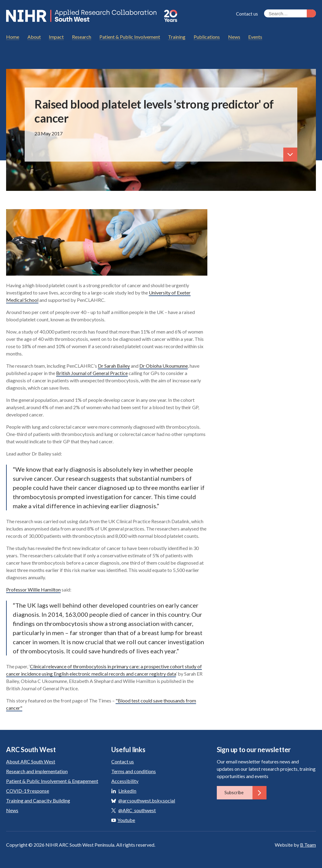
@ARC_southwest (137, 810)
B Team (308, 845)
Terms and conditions (134, 771)
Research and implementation (37, 771)
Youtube (123, 820)
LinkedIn (127, 791)
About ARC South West (31, 761)
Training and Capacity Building (38, 800)
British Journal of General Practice (92, 373)
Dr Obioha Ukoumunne (164, 366)
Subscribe (245, 793)
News (12, 810)
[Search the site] (290, 13)
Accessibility (125, 781)
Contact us (247, 14)
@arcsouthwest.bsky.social (147, 800)
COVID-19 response (28, 791)
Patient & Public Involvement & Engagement (52, 781)
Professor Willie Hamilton (33, 589)
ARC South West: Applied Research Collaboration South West (82, 16)
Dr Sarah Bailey (114, 366)
